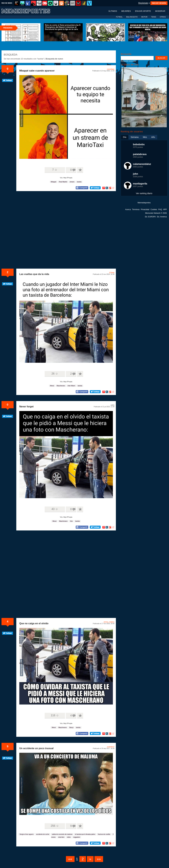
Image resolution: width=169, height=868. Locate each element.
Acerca (128, 209)
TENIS (154, 17)
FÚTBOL (119, 17)
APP (165, 209)
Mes (145, 137)
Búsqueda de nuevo (54, 59)
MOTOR (144, 17)
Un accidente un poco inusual (36, 748)
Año (153, 137)
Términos (136, 209)
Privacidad (145, 209)
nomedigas (111, 69)
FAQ (160, 209)
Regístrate (143, 3)
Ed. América (162, 217)
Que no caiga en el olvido (34, 623)
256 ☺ (55, 826)
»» (99, 859)
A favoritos (80, 170)
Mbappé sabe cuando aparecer (37, 71)
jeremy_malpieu (109, 622)
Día (125, 137)
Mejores (126, 11)
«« (70, 859)
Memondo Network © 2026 (156, 213)
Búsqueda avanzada (128, 61)
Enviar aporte (143, 11)
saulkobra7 (111, 747)
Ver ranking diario (144, 193)
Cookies (154, 209)
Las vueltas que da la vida (34, 274)
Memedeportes (144, 203)
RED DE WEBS (7, 3)
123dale (112, 273)
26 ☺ (55, 374)
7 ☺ (55, 170)
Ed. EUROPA (150, 217)
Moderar (160, 11)
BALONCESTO (132, 17)
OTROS (163, 17)
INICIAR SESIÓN (159, 3)
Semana (135, 137)
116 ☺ (55, 715)
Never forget (26, 407)
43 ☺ (55, 509)
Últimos (113, 11)
